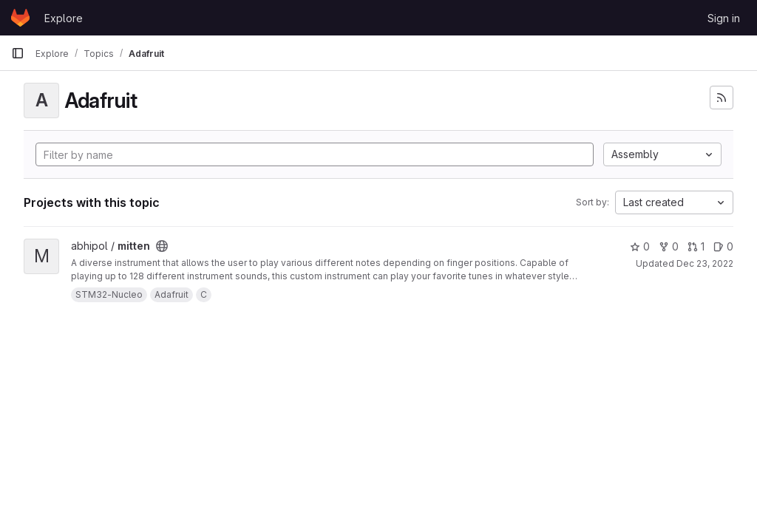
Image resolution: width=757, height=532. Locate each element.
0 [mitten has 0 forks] (669, 246)
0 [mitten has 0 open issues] (723, 246)
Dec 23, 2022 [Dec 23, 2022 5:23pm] (705, 263)
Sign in (724, 18)
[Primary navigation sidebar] (18, 53)
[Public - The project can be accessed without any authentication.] (162, 246)
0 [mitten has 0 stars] (640, 246)
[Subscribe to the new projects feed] (722, 98)
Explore (64, 18)
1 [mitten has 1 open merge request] (696, 246)
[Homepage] (20, 18)
